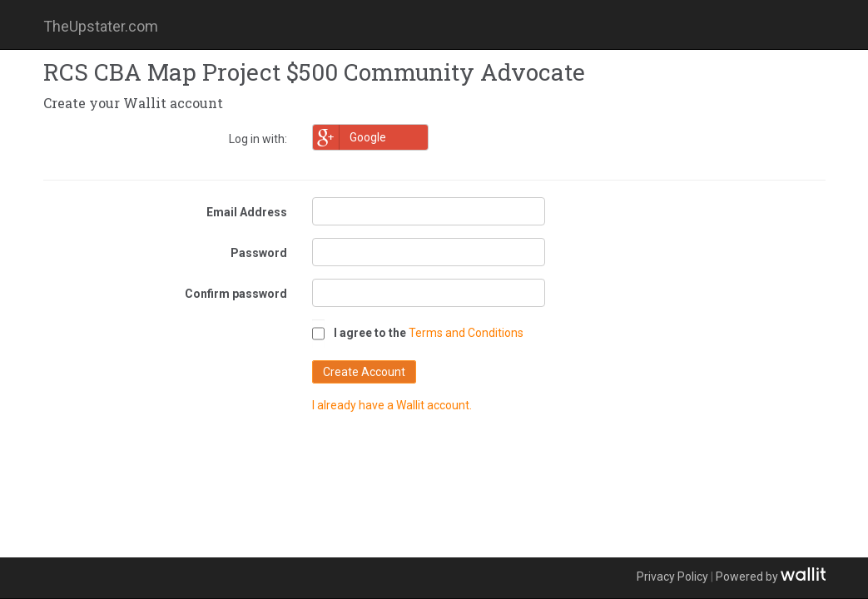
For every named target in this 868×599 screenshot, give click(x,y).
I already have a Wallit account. (392, 405)
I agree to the (370, 333)
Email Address (247, 212)
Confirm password (236, 294)
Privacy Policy (672, 577)
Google (350, 137)
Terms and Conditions (466, 333)
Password (259, 253)
